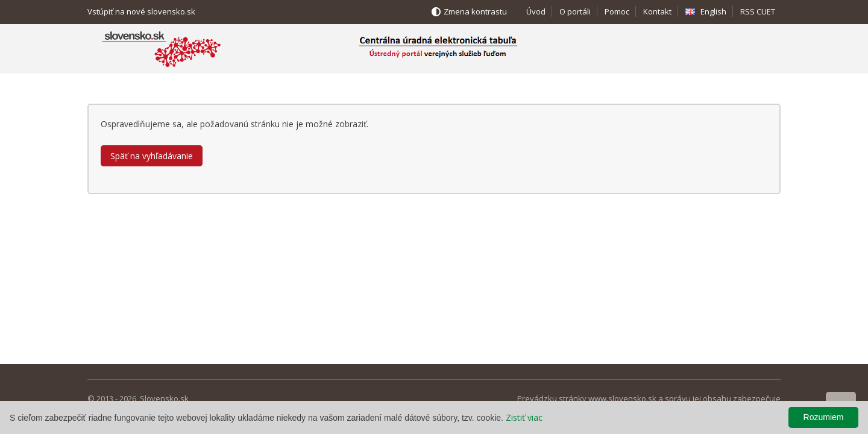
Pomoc (617, 11)
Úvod (536, 11)
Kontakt (657, 11)
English (713, 11)
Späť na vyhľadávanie (152, 156)
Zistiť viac (524, 417)
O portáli (575, 11)
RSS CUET (758, 11)
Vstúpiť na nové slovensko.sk (141, 11)
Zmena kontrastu (475, 11)
